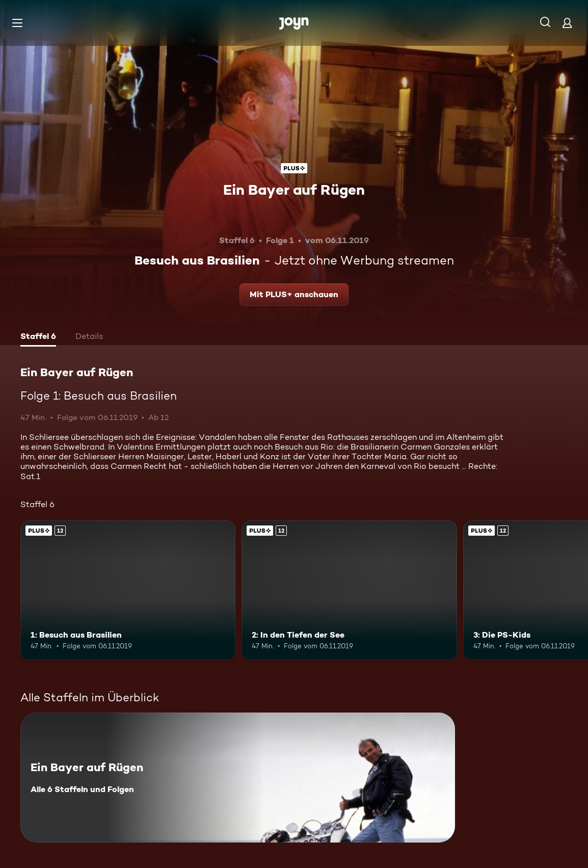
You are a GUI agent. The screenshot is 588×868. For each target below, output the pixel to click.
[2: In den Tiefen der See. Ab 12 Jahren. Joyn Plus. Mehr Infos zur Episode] (349, 590)
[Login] (567, 23)
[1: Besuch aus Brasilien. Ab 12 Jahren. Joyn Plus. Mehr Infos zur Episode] (128, 590)
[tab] (38, 337)
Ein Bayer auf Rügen (294, 190)
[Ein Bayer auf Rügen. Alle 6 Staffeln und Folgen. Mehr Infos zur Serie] (238, 778)
